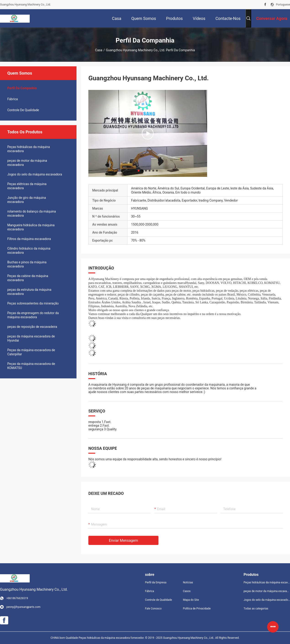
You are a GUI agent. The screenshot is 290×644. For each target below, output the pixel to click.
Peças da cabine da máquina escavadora (28, 278)
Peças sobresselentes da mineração (33, 303)
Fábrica (13, 99)
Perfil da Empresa (156, 582)
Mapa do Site (191, 600)
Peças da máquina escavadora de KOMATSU (31, 366)
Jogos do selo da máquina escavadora (35, 174)
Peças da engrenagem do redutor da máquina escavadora (33, 315)
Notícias (188, 582)
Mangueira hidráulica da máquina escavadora (31, 227)
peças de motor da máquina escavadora (27, 163)
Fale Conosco (153, 609)
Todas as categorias (256, 609)
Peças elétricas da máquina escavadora (27, 186)
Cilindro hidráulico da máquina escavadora (29, 251)
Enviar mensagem (123, 540)
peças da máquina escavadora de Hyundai (31, 338)
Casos (187, 591)
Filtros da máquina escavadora (29, 239)
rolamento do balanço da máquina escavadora (32, 213)
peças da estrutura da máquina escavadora (29, 292)
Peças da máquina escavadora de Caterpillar (31, 352)
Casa (99, 50)
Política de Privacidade (197, 609)
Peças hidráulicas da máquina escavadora (29, 149)
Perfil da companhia (22, 88)
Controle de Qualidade (23, 110)
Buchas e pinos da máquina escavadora (27, 264)
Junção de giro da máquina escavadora (27, 200)
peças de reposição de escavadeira (32, 327)
